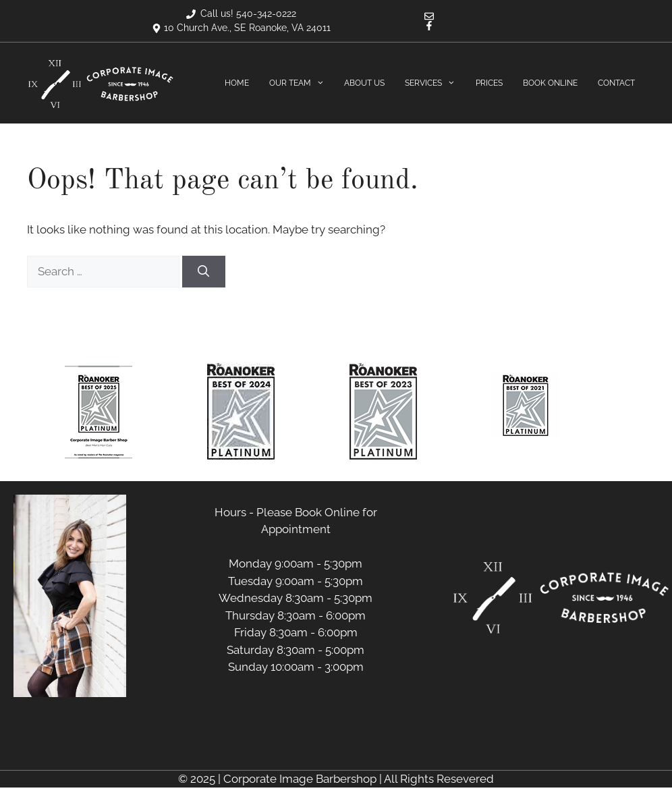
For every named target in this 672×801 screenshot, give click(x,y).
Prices (489, 83)
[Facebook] (429, 27)
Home (237, 83)
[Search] (204, 272)
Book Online (550, 83)
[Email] (429, 18)
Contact (616, 83)
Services (435, 83)
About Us (364, 83)
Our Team (302, 83)
